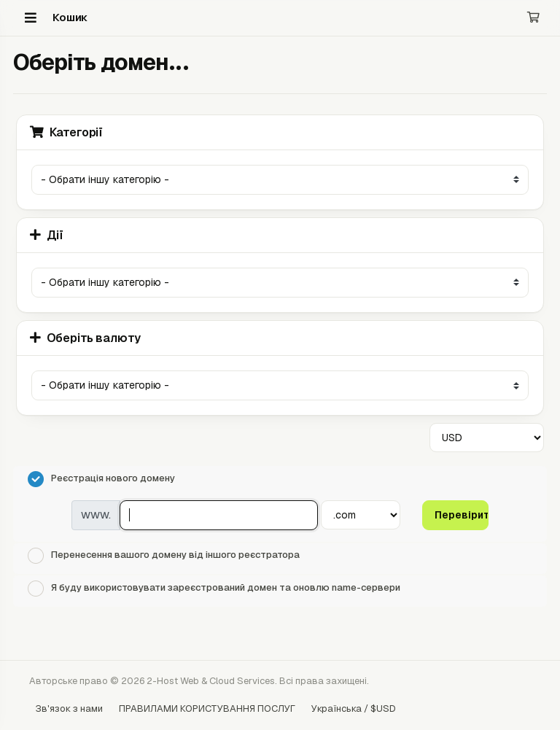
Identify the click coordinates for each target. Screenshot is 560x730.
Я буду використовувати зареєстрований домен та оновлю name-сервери (214, 589)
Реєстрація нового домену (101, 479)
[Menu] (31, 18)
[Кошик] (533, 18)
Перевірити (461, 515)
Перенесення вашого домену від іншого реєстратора (164, 556)
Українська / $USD (354, 708)
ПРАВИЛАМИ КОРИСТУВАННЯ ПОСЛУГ (207, 708)
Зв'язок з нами (69, 708)
